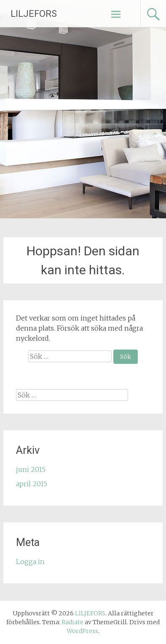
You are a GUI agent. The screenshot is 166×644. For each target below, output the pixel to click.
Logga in (30, 562)
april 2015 (32, 484)
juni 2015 (31, 469)
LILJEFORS (34, 14)
